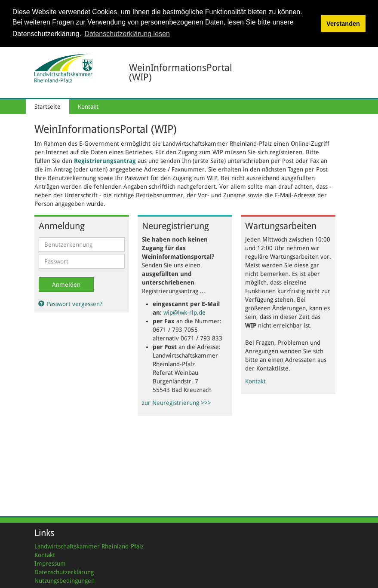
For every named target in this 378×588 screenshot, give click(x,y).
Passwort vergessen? (71, 303)
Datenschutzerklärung (64, 571)
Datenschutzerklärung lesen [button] (127, 34)
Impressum (50, 563)
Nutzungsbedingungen (65, 580)
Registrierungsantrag (105, 160)
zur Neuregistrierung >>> (177, 402)
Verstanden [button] (343, 24)
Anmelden (66, 284)
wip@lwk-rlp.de (184, 312)
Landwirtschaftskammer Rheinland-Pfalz (89, 545)
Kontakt (88, 106)
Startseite (48, 106)
